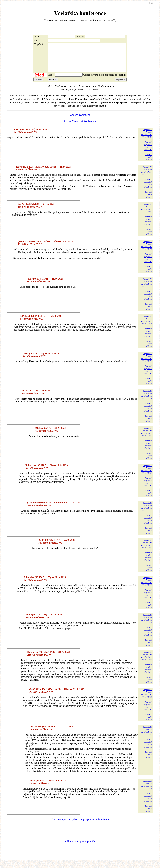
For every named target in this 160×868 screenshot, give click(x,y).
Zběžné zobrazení (80, 121)
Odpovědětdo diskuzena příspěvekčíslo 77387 (146, 662)
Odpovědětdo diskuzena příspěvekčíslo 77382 (146, 587)
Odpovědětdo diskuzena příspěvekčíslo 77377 (146, 288)
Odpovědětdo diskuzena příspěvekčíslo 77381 (146, 438)
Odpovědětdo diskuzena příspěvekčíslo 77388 (146, 699)
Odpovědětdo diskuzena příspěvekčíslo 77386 (146, 624)
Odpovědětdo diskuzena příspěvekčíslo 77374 (146, 176)
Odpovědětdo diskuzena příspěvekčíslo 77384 (146, 512)
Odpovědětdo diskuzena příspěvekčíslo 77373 (146, 139)
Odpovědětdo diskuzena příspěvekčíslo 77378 (146, 326)
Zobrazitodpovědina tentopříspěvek (148, 151)
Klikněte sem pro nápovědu (80, 847)
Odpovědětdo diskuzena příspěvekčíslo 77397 (146, 736)
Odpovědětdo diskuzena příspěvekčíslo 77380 (146, 400)
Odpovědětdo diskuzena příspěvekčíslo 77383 (146, 475)
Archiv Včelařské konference (80, 127)
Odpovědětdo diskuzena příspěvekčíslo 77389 (146, 790)
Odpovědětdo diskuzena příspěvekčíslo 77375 (146, 214)
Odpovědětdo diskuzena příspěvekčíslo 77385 (146, 550)
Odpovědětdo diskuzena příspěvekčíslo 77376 (146, 251)
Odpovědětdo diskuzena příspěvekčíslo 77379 (146, 363)
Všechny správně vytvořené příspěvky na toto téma (80, 825)
